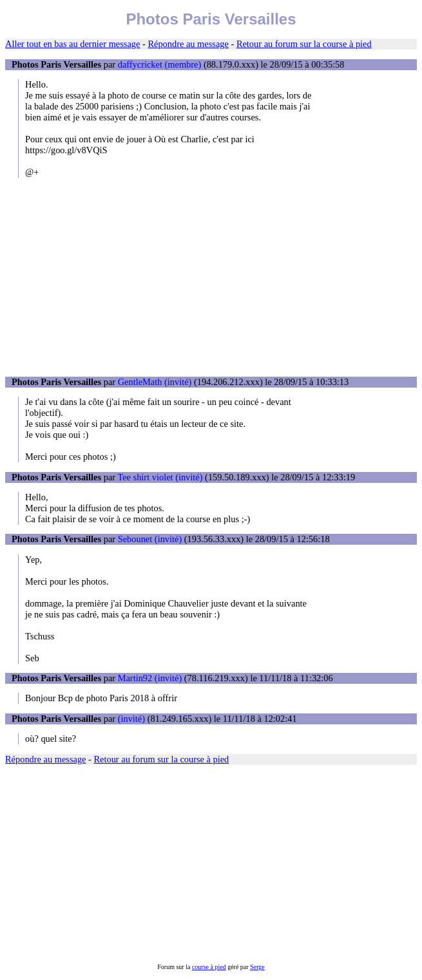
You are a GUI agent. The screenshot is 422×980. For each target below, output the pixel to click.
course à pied (209, 967)
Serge (257, 967)
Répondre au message (188, 44)
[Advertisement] (211, 277)
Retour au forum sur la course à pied (304, 44)
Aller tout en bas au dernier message (72, 44)
